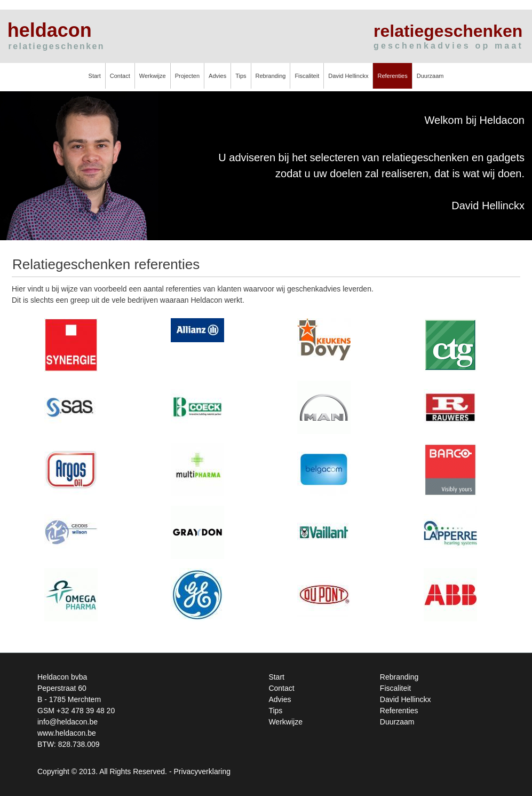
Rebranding (271, 76)
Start (95, 76)
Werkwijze (153, 76)
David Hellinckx (348, 76)
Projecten (187, 76)
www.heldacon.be (67, 733)
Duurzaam (430, 76)
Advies (217, 76)
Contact (120, 76)
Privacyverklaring (202, 771)
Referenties (392, 76)
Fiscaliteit (307, 76)
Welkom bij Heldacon (475, 120)
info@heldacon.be (68, 722)
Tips (241, 76)
